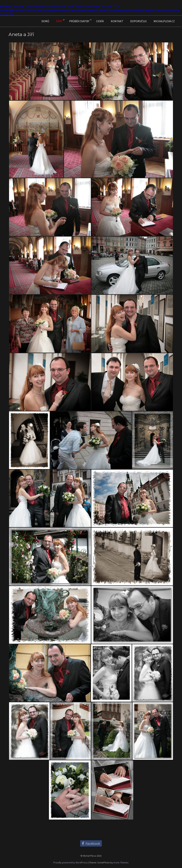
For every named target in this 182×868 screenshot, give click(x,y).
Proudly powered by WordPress (70, 862)
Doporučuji (138, 21)
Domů (45, 21)
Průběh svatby (79, 21)
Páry (59, 21)
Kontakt (117, 21)
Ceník (100, 21)
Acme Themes (121, 862)
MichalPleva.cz (164, 21)
